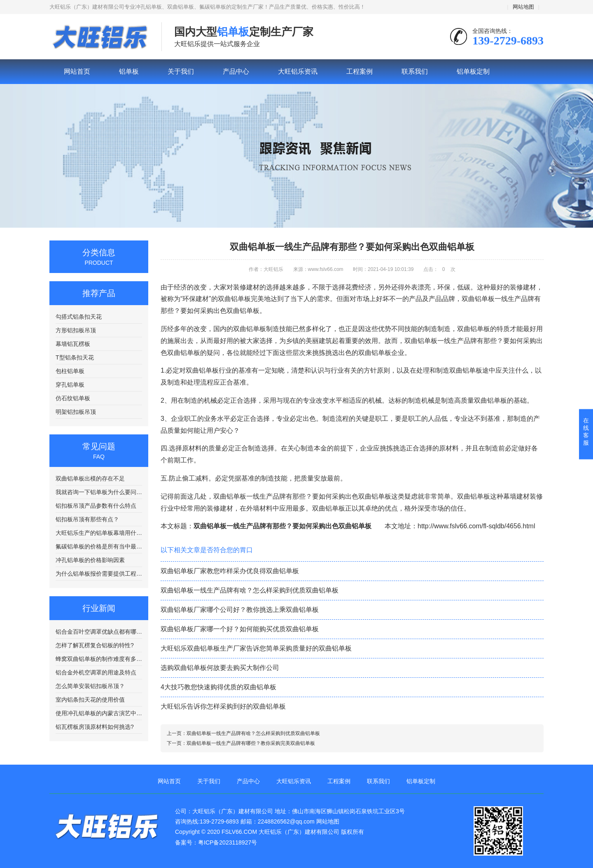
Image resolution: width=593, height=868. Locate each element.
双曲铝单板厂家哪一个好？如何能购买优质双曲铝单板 (240, 629)
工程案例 (360, 71)
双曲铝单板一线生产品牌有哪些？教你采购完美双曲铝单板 (251, 743)
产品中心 (236, 71)
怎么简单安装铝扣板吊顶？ (90, 686)
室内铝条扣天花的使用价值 (90, 700)
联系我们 (415, 71)
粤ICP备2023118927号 (228, 842)
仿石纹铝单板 (73, 398)
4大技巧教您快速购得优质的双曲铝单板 (218, 687)
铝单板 (99, 37)
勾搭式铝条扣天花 (79, 317)
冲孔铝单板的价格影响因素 (90, 560)
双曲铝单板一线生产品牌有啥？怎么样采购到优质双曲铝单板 (250, 590)
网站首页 (77, 71)
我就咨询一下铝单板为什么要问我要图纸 (99, 492)
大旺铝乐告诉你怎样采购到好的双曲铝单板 (223, 706)
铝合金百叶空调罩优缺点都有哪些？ (99, 632)
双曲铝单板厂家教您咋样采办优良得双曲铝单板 (230, 571)
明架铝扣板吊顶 (76, 412)
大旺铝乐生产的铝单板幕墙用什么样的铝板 (99, 533)
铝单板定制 (473, 71)
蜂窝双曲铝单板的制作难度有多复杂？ (99, 659)
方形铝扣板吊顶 (76, 330)
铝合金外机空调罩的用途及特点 (96, 672)
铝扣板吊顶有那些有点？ (87, 519)
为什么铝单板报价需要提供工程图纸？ (99, 574)
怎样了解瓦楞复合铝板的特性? (95, 645)
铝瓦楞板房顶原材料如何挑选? (95, 727)
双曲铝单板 (474, 329)
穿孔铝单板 (70, 385)
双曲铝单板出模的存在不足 (90, 478)
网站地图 (523, 7)
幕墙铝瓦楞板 (73, 344)
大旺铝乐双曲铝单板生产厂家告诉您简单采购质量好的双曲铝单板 (256, 648)
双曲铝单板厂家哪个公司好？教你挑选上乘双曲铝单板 (240, 610)
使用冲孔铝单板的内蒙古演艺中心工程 (99, 713)
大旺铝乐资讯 (298, 71)
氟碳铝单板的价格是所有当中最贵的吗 (99, 546)
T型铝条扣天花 (75, 357)
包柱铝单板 (70, 371)
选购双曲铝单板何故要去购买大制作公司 (220, 668)
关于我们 (181, 71)
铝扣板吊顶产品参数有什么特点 (96, 506)
